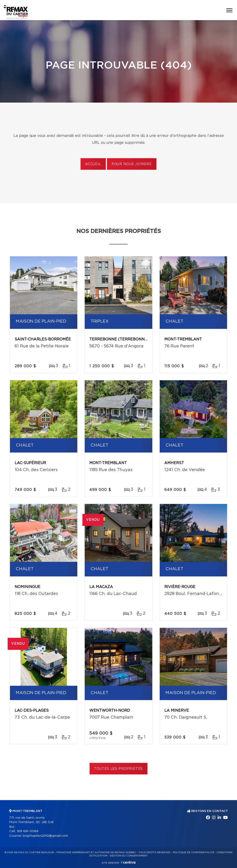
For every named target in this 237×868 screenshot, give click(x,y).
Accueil (93, 164)
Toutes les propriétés (119, 769)
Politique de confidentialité (193, 852)
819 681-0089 (28, 831)
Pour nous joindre (132, 164)
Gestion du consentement (129, 856)
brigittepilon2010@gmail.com (45, 836)
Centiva (128, 862)
